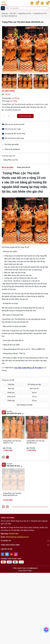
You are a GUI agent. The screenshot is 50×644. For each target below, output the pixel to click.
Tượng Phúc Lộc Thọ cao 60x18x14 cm (36, 442)
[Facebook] (3, 554)
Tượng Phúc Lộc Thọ (10, 160)
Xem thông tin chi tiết (25, 405)
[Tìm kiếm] (8, 8)
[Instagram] (16, 554)
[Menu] (3, 8)
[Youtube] (11, 554)
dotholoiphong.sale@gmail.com (17, 537)
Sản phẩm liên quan (14, 413)
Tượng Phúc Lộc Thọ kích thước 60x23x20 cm (12, 494)
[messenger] (46, 629)
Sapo (30, 571)
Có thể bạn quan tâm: (9, 156)
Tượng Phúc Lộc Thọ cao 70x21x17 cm (12, 442)
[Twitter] (7, 554)
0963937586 (14, 534)
